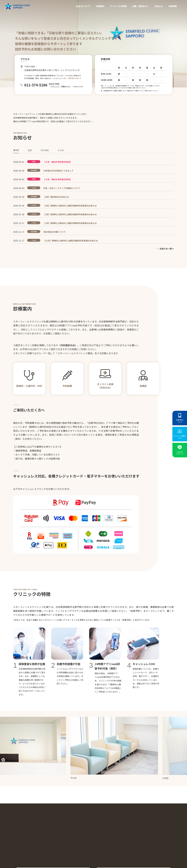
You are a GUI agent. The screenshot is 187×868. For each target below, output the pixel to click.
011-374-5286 (36, 85)
